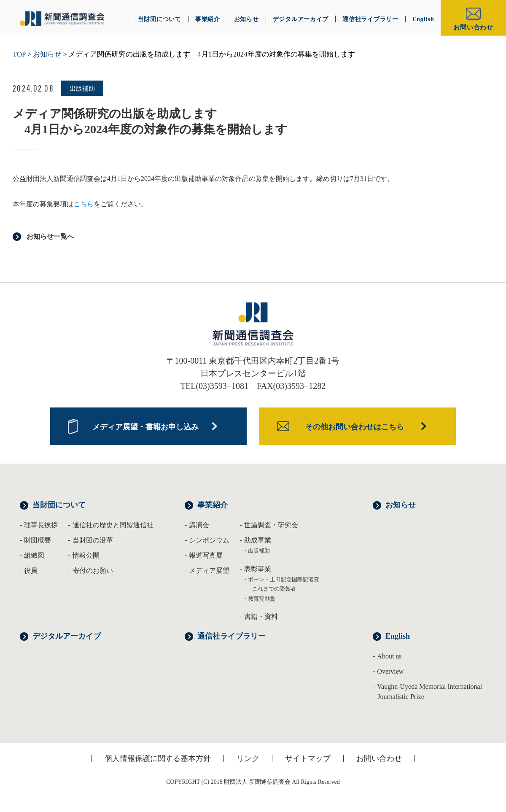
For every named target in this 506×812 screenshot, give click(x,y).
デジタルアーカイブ (67, 636)
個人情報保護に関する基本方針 (158, 758)
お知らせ (47, 54)
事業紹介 (213, 505)
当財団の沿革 (93, 540)
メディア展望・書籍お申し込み (145, 427)
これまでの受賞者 (274, 589)
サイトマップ (308, 758)
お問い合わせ (473, 27)
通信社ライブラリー (231, 636)
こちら (83, 204)
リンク (248, 758)
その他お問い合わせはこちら (355, 427)
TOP (19, 54)
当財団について (59, 505)
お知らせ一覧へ (50, 236)
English (398, 636)
